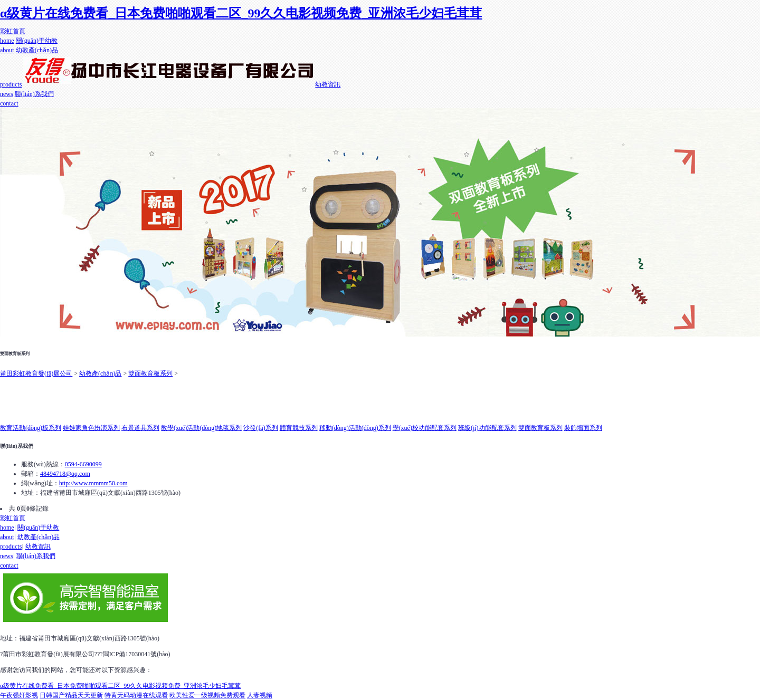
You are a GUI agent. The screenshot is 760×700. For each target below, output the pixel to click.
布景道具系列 (140, 428)
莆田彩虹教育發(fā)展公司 (36, 373)
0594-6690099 (83, 464)
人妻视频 (260, 695)
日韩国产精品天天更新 (71, 695)
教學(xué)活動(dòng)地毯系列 (201, 428)
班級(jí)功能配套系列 (487, 428)
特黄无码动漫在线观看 (136, 695)
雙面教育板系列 (150, 373)
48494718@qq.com (65, 474)
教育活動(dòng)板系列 (31, 428)
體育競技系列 (299, 428)
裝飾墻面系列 (583, 428)
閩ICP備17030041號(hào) (137, 654)
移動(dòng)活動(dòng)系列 (355, 428)
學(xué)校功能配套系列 (425, 428)
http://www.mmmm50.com (93, 483)
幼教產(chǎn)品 (100, 373)
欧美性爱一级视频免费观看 (207, 695)
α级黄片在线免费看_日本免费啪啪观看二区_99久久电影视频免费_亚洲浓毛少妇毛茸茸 (241, 13)
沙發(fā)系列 (260, 428)
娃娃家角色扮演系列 (91, 428)
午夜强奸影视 (19, 695)
